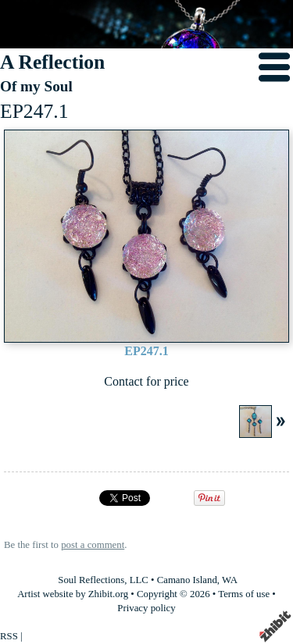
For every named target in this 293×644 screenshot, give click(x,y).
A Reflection (52, 62)
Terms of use (244, 594)
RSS (9, 636)
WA (230, 580)
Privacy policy (146, 608)
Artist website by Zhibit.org (73, 594)
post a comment (93, 545)
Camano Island (187, 580)
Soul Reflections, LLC (103, 580)
